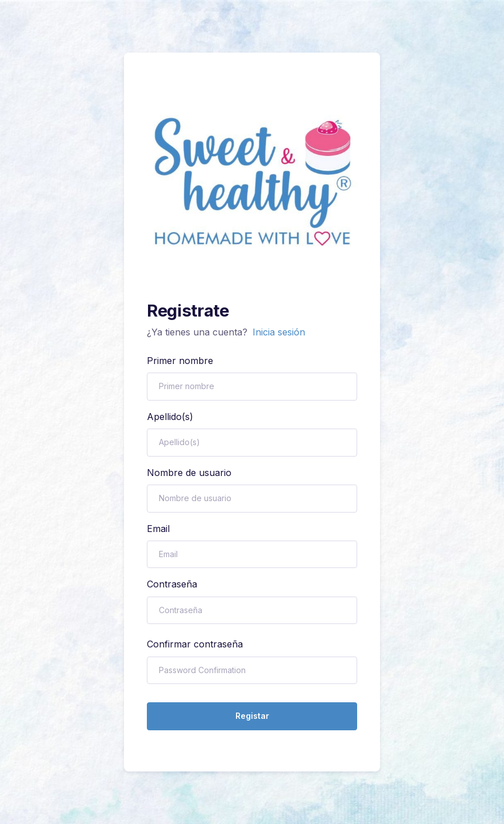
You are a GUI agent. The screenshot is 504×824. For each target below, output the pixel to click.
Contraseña (172, 584)
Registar (252, 716)
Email (158, 529)
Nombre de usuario (189, 473)
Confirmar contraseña (195, 644)
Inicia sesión (279, 332)
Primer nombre (180, 361)
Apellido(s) (170, 417)
